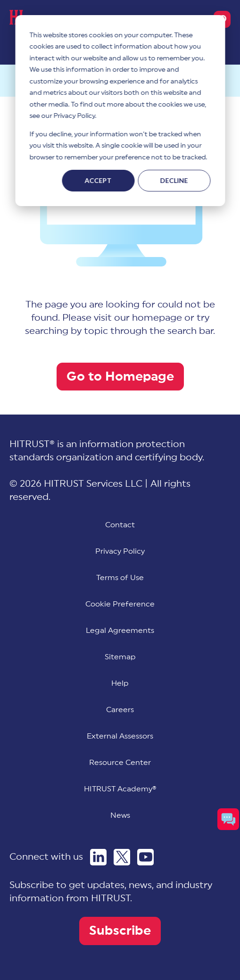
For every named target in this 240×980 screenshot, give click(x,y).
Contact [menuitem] (120, 525)
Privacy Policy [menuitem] (120, 551)
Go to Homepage (120, 377)
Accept (98, 180)
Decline (174, 180)
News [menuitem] (120, 815)
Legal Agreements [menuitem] (120, 631)
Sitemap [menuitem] (120, 657)
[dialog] (120, 111)
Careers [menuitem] (120, 710)
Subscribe (120, 931)
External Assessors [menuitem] (120, 736)
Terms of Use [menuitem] (120, 578)
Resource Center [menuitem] (120, 763)
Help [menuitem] (120, 683)
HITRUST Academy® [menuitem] (120, 789)
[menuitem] (120, 604)
